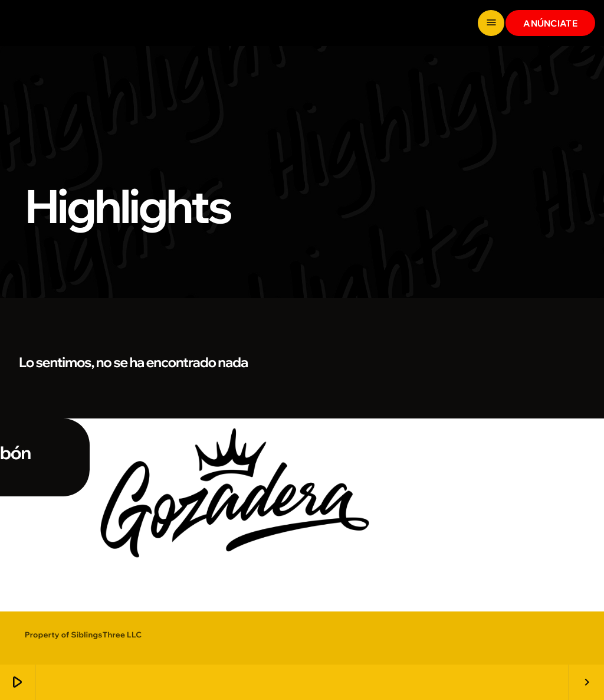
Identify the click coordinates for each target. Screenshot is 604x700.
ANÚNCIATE (550, 23)
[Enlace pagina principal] (53, 23)
